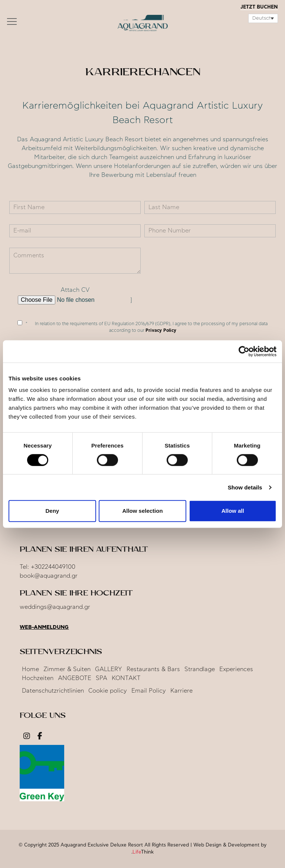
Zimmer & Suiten (67, 669)
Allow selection (142, 511)
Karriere (181, 691)
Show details (245, 487)
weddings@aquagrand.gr (55, 607)
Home (30, 669)
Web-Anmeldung (44, 627)
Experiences (236, 669)
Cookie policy (108, 691)
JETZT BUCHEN (259, 7)
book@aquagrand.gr (49, 576)
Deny (52, 511)
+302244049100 (53, 567)
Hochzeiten (38, 678)
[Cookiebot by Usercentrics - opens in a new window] (244, 351)
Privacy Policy (161, 330)
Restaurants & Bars (153, 669)
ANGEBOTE (75, 678)
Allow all (233, 511)
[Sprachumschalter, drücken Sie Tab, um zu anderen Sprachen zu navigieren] (263, 18)
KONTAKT (126, 678)
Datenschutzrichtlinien (53, 691)
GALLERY (109, 669)
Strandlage (200, 669)
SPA (101, 678)
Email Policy (149, 691)
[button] (12, 23)
